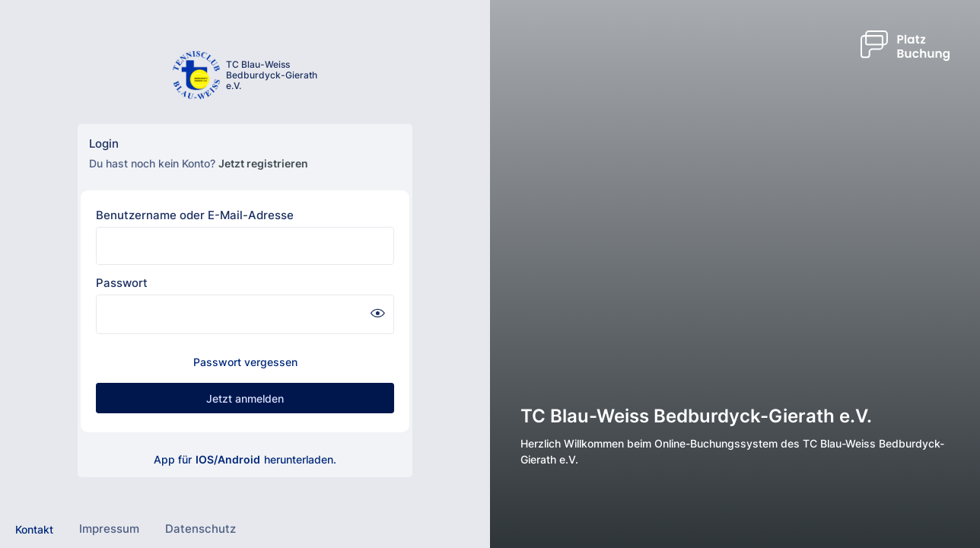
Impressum (109, 529)
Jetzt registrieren (263, 163)
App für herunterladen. (245, 459)
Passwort (122, 283)
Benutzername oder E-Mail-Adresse (195, 215)
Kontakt (34, 529)
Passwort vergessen (245, 362)
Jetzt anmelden (245, 398)
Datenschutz (200, 529)
